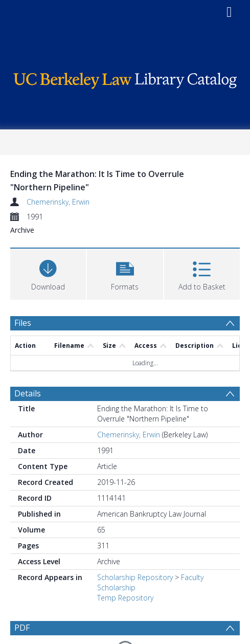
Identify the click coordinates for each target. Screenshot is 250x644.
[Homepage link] (125, 78)
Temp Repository (125, 598)
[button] (125, 273)
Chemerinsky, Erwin (58, 202)
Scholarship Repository (135, 577)
